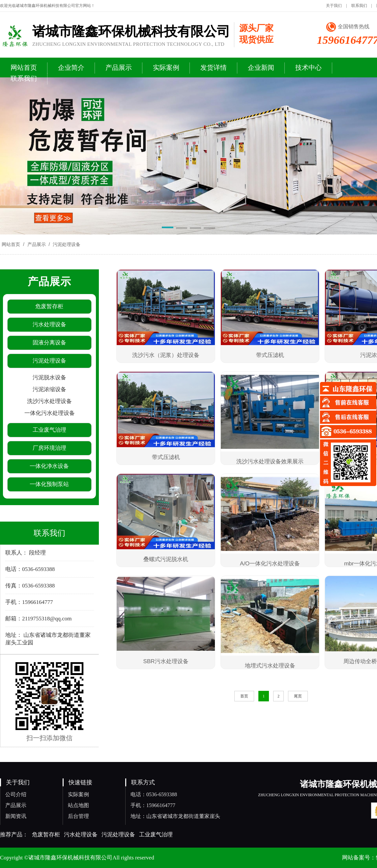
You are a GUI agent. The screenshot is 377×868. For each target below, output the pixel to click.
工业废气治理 (156, 835)
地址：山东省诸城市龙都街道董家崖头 (175, 816)
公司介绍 (16, 794)
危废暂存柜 (46, 835)
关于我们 (334, 6)
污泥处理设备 (66, 244)
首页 (244, 696)
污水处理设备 (81, 835)
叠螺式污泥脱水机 (166, 559)
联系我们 (359, 6)
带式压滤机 (270, 355)
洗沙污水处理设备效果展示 (270, 461)
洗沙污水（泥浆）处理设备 (166, 355)
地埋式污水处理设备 (270, 666)
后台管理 (78, 816)
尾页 (298, 696)
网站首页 (11, 244)
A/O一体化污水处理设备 (270, 564)
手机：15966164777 (153, 805)
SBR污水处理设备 (166, 661)
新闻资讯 (16, 816)
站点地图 (78, 805)
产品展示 (37, 244)
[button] (167, 229)
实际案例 (78, 794)
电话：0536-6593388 (154, 794)
